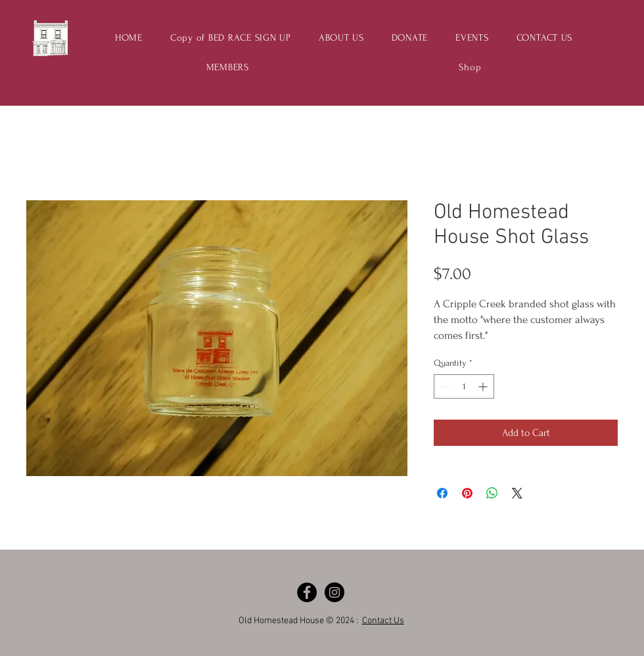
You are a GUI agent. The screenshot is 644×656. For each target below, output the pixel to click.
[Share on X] (517, 493)
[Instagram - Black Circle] (334, 592)
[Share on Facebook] (442, 493)
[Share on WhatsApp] (492, 493)
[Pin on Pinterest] (467, 493)
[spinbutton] (464, 386)
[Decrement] (444, 386)
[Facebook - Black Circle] (307, 592)
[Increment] (484, 386)
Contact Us (383, 621)
